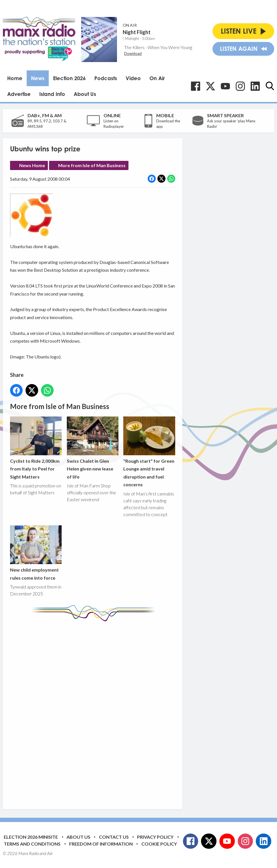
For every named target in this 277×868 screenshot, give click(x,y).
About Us (85, 94)
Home (15, 78)
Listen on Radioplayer (114, 124)
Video (133, 78)
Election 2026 (69, 78)
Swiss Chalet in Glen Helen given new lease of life (93, 448)
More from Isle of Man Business (92, 165)
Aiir (50, 853)
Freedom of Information (101, 844)
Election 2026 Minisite (31, 837)
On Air (157, 78)
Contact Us (114, 837)
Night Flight (137, 32)
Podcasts (106, 78)
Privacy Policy (155, 837)
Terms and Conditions (32, 844)
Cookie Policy (159, 844)
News (38, 78)
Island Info (52, 94)
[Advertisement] (118, 711)
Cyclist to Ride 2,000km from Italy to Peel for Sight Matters (36, 448)
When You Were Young (170, 47)
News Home (32, 165)
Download (133, 53)
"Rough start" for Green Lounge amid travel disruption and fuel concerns (149, 452)
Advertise (19, 94)
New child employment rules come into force (36, 553)
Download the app (168, 124)
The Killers (134, 47)
